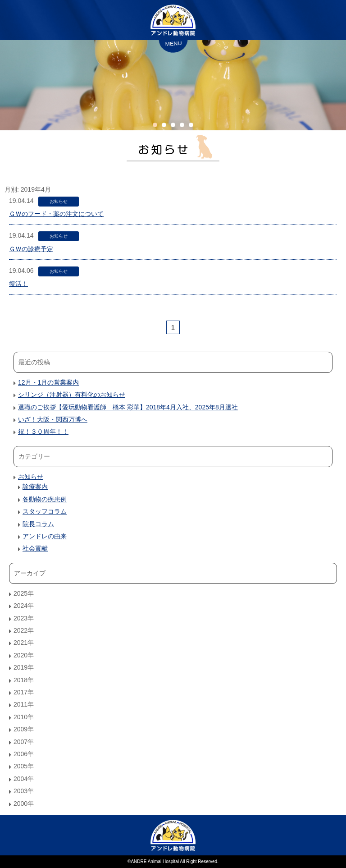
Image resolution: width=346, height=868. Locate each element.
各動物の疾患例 (45, 499)
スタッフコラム (45, 511)
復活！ (18, 284)
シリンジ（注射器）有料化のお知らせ (72, 395)
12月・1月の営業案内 (48, 382)
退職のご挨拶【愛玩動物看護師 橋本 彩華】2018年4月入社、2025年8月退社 (128, 407)
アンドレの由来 (45, 536)
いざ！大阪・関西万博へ (53, 419)
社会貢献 (35, 548)
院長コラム (38, 524)
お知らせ (59, 201)
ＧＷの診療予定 (31, 249)
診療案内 (35, 487)
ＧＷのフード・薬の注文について (56, 214)
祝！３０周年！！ (43, 432)
